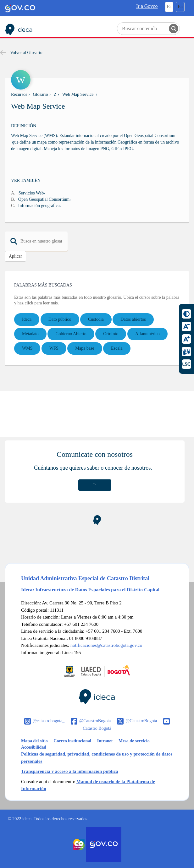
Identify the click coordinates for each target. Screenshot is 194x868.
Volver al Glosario (21, 53)
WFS (54, 348)
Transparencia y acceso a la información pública (70, 771)
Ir (95, 485)
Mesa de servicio (134, 741)
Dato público (60, 319)
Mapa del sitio (34, 741)
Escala (117, 348)
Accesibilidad (34, 747)
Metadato (30, 334)
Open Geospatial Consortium (44, 199)
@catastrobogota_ (49, 721)
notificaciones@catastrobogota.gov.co (106, 645)
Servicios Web (31, 193)
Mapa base (85, 348)
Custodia (96, 319)
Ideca (27, 319)
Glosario (41, 94)
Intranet (105, 741)
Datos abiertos (133, 319)
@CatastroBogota (95, 721)
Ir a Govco (147, 6)
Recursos (19, 94)
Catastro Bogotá (97, 728)
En (180, 7)
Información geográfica (39, 206)
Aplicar (15, 256)
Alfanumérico (147, 334)
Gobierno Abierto (71, 334)
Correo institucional (72, 741)
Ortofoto (111, 334)
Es (169, 7)
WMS (27, 348)
